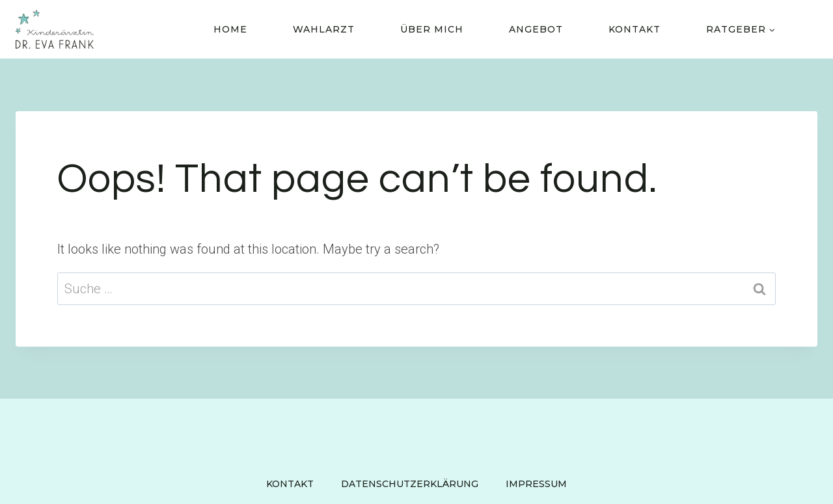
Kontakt (635, 29)
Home (230, 29)
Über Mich (432, 29)
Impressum (536, 484)
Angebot (536, 29)
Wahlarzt (324, 29)
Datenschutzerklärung (410, 484)
